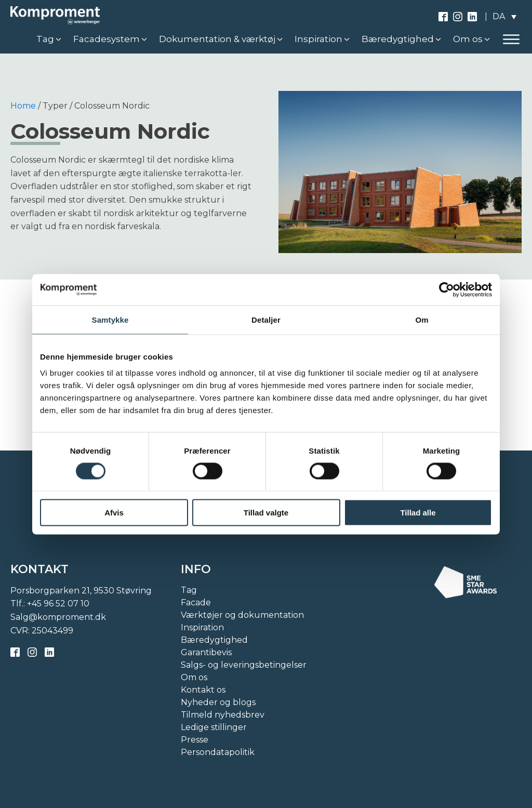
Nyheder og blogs (218, 702)
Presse (195, 740)
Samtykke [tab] (110, 319)
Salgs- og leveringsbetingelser (244, 665)
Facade (196, 602)
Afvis (114, 513)
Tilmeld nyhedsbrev (223, 715)
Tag (189, 590)
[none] (504, 16)
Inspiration (202, 627)
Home (23, 106)
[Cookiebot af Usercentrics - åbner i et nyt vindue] (447, 289)
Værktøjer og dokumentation (242, 615)
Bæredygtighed (214, 640)
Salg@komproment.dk (58, 617)
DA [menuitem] (499, 16)
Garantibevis (206, 652)
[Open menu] (511, 39)
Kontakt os (203, 690)
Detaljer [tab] (266, 319)
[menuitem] (504, 16)
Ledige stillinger (214, 727)
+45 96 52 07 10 (58, 604)
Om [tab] (422, 319)
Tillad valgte (266, 513)
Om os (194, 677)
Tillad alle (418, 513)
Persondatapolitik (218, 752)
